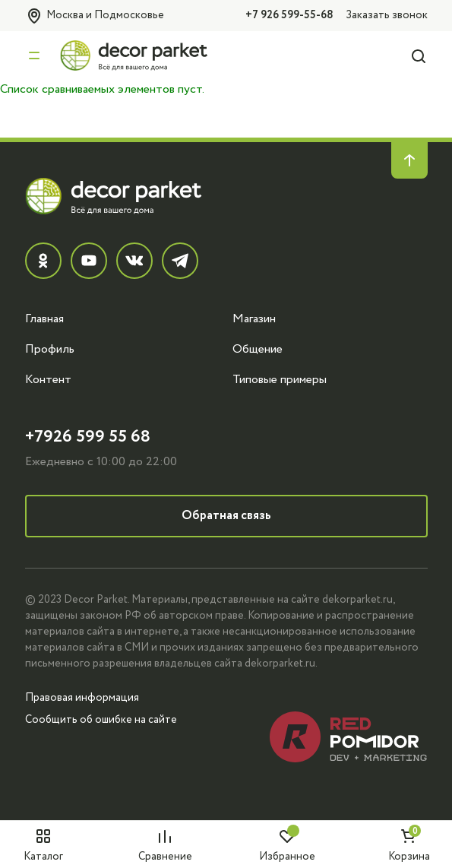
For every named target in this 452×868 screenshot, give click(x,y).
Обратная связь (226, 516)
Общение (258, 349)
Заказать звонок (387, 15)
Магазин (254, 318)
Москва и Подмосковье (95, 16)
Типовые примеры (280, 379)
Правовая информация (82, 697)
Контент (48, 379)
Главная (44, 318)
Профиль (50, 349)
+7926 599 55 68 (88, 437)
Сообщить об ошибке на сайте (101, 719)
